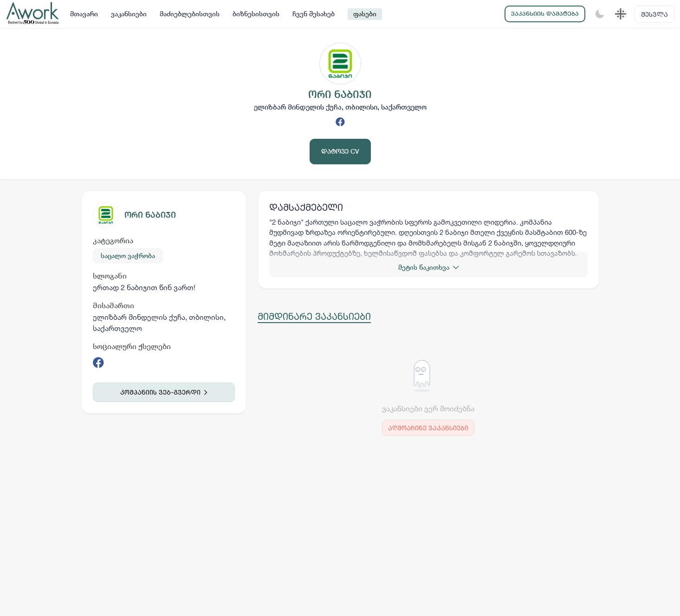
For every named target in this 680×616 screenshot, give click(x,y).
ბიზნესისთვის (256, 14)
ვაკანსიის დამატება (545, 14)
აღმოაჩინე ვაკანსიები (428, 428)
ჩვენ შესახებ (314, 14)
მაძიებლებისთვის (190, 14)
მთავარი (84, 14)
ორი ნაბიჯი (150, 215)
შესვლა (654, 14)
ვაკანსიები (129, 14)
